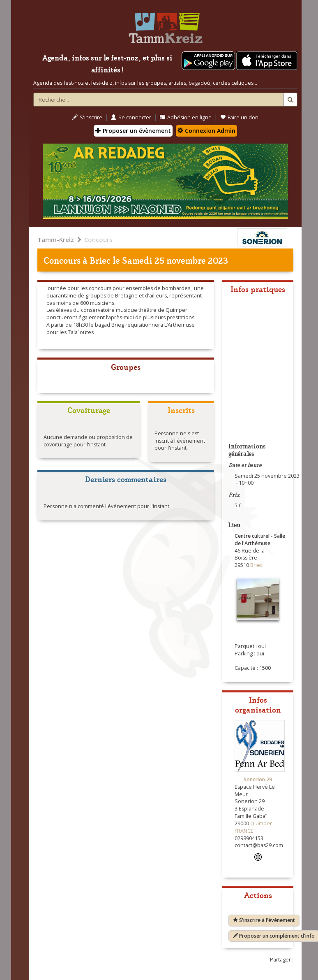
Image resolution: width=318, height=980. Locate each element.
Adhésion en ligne (186, 117)
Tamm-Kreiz (56, 239)
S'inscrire (87, 117)
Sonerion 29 (258, 779)
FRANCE (244, 831)
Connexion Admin (206, 131)
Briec (100, 260)
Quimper (261, 823)
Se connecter (131, 117)
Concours (98, 239)
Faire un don (239, 117)
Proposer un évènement (133, 131)
